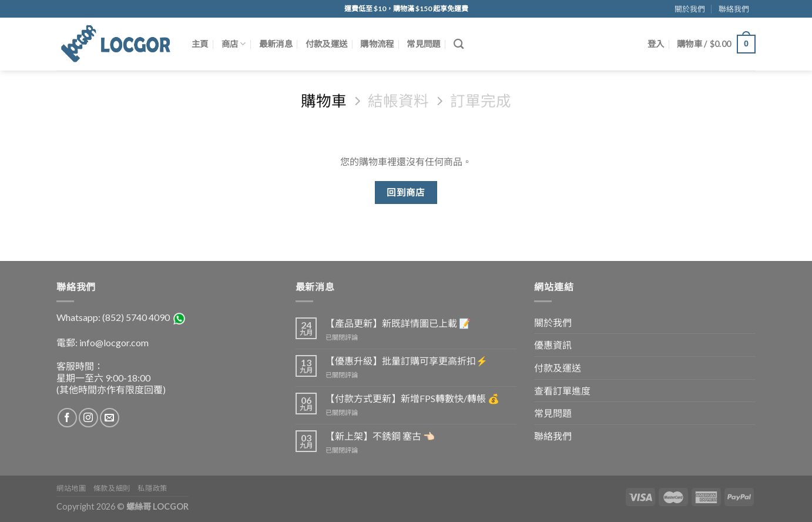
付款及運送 (326, 44)
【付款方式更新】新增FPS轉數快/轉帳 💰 (412, 398)
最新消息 (276, 44)
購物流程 (377, 44)
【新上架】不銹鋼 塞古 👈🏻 (380, 436)
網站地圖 (71, 488)
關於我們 (690, 9)
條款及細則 (112, 488)
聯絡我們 (734, 9)
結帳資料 (398, 101)
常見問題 (423, 44)
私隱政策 (152, 488)
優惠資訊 (553, 345)
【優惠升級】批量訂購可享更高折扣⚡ (407, 361)
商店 (234, 44)
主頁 (200, 44)
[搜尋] (459, 44)
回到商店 (406, 192)
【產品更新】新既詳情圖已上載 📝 (398, 323)
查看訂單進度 (562, 391)
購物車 (324, 101)
